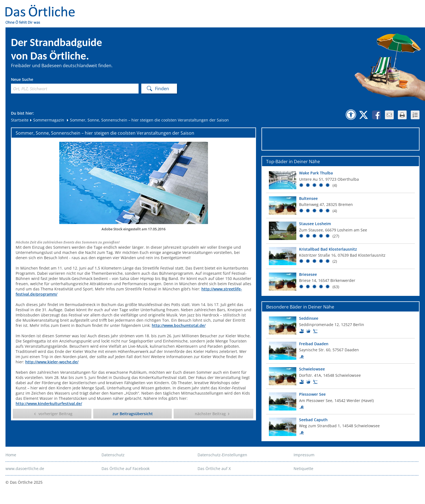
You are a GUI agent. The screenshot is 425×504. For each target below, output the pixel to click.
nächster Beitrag (210, 414)
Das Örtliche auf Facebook (126, 468)
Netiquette (303, 468)
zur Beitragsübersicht (133, 414)
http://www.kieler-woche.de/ (52, 362)
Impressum (304, 455)
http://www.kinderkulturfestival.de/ (49, 404)
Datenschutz (113, 455)
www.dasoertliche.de (25, 468)
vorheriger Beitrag (55, 414)
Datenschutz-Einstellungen (222, 455)
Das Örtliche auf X (214, 468)
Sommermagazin (47, 120)
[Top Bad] (340, 180)
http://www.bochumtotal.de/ (179, 325)
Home (11, 455)
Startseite (20, 120)
